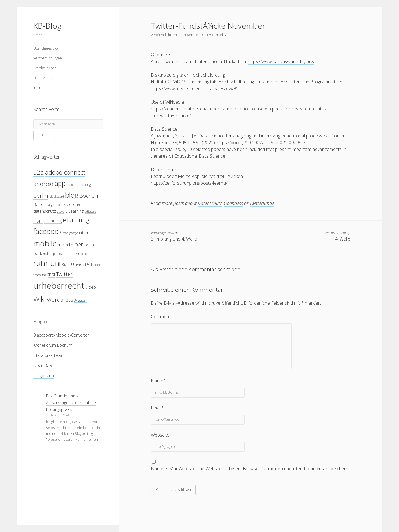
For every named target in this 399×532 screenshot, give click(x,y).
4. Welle (343, 239)
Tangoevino (44, 376)
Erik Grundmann (61, 396)
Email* (157, 408)
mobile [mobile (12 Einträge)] (45, 243)
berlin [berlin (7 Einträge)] (41, 195)
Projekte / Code (45, 68)
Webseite (160, 435)
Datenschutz (43, 78)
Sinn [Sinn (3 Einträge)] (97, 265)
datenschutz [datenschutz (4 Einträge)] (45, 211)
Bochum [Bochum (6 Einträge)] (90, 196)
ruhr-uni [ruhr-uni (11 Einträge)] (47, 263)
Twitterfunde (262, 203)
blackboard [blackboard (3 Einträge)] (57, 197)
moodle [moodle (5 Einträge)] (66, 245)
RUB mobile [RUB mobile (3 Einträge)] (80, 254)
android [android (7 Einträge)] (43, 184)
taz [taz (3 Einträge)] (44, 275)
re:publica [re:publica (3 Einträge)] (56, 254)
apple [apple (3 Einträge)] (70, 185)
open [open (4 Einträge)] (89, 245)
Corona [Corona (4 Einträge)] (73, 204)
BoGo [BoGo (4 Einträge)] (38, 204)
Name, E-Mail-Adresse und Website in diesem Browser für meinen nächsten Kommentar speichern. (250, 469)
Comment (161, 317)
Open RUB (43, 365)
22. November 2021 (193, 35)
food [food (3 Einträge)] (66, 233)
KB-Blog (47, 26)
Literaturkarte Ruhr (50, 355)
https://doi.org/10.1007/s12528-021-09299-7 (261, 143)
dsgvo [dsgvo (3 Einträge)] (61, 212)
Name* (158, 381)
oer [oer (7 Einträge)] (79, 244)
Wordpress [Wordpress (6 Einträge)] (60, 300)
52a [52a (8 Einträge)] (39, 172)
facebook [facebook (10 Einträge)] (48, 231)
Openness (233, 203)
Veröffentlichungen (48, 58)
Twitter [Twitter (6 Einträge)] (64, 274)
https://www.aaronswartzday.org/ (281, 61)
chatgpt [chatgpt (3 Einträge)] (50, 205)
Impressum (42, 88)
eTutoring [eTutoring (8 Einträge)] (76, 220)
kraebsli (221, 35)
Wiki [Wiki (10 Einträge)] (39, 299)
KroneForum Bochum (53, 345)
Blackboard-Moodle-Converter (61, 335)
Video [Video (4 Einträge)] (91, 287)
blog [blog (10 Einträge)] (72, 195)
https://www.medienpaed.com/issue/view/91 (195, 88)
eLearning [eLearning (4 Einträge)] (53, 221)
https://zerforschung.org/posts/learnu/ (189, 183)
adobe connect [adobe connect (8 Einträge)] (65, 172)
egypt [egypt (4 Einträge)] (38, 221)
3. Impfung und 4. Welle (174, 239)
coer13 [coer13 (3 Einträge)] (61, 205)
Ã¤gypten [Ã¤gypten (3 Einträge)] (81, 300)
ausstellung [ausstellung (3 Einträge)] (83, 185)
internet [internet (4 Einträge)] (86, 232)
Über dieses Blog (46, 48)
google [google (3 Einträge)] (74, 233)
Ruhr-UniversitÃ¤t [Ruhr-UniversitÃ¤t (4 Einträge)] (77, 264)
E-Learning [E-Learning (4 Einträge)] (75, 211)
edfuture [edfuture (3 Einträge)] (91, 212)
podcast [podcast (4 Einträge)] (41, 253)
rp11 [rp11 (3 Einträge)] (67, 254)
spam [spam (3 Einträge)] (37, 275)
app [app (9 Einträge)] (60, 183)
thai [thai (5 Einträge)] (51, 274)
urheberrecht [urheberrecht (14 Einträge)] (59, 286)
